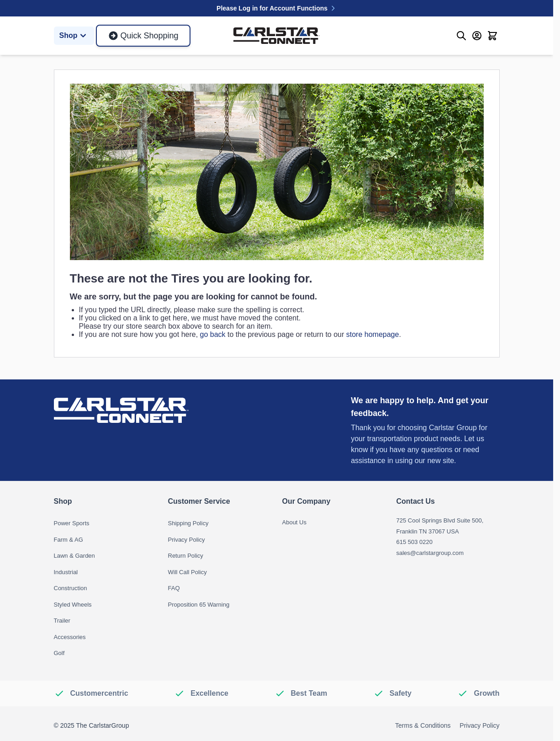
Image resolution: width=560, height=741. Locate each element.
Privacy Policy (187, 540)
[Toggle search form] (461, 36)
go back (213, 334)
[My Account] (477, 36)
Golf (59, 653)
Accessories (70, 637)
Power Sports (72, 523)
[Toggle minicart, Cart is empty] (492, 36)
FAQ (174, 588)
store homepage (373, 334)
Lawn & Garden (74, 556)
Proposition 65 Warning (199, 605)
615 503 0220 (415, 542)
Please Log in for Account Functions (277, 8)
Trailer (62, 621)
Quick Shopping (143, 36)
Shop (74, 36)
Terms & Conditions (423, 725)
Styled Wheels (73, 605)
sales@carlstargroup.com (430, 553)
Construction (71, 588)
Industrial (66, 572)
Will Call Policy (188, 572)
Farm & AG (69, 540)
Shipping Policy (188, 523)
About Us (294, 522)
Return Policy (186, 556)
